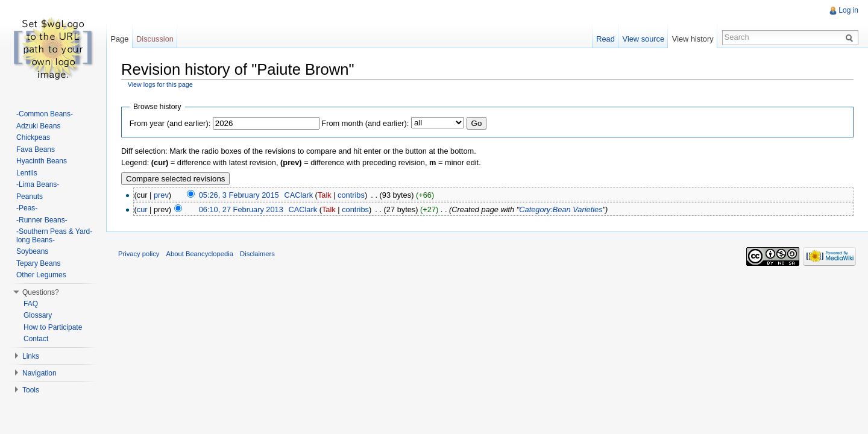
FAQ (31, 304)
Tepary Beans (38, 263)
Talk (325, 195)
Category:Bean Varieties (561, 209)
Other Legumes (41, 275)
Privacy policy (139, 254)
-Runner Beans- (42, 220)
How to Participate (53, 327)
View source (643, 39)
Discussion (155, 39)
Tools (31, 390)
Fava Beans (36, 149)
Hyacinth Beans (42, 161)
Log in (848, 10)
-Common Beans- (45, 114)
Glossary (38, 315)
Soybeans (32, 251)
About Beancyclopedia (200, 254)
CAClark (298, 195)
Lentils (27, 173)
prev (161, 195)
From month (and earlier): (365, 123)
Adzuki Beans (38, 126)
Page (119, 39)
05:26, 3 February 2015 (239, 195)
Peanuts (30, 197)
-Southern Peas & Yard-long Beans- (54, 236)
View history (693, 39)
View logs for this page (160, 84)
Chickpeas (33, 137)
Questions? (41, 292)
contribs (351, 195)
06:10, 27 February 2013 (241, 209)
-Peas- (27, 208)
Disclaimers (257, 254)
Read (605, 39)
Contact (36, 339)
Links (31, 356)
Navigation (39, 373)
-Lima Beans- (38, 184)
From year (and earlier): (170, 123)
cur (142, 209)
